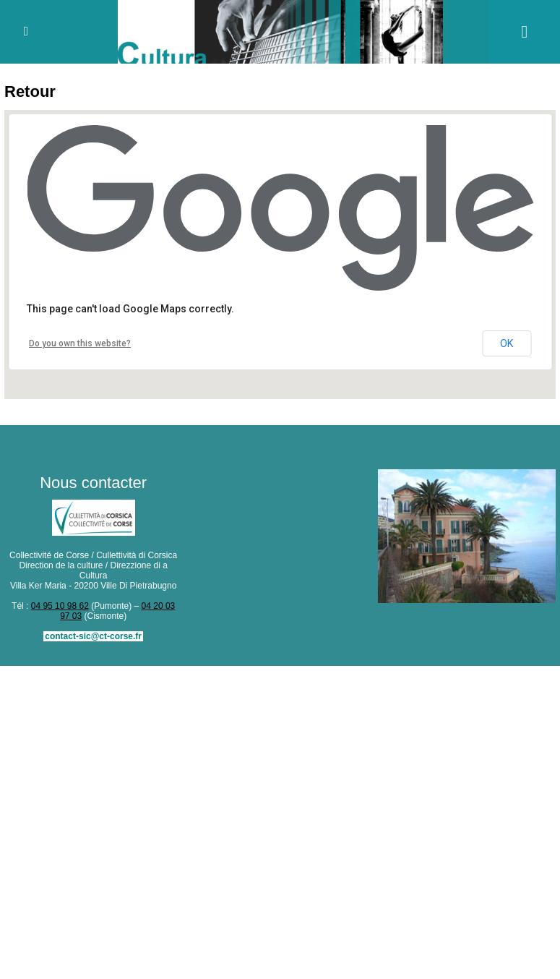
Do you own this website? (80, 343)
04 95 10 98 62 (60, 606)
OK (507, 343)
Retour (30, 91)
